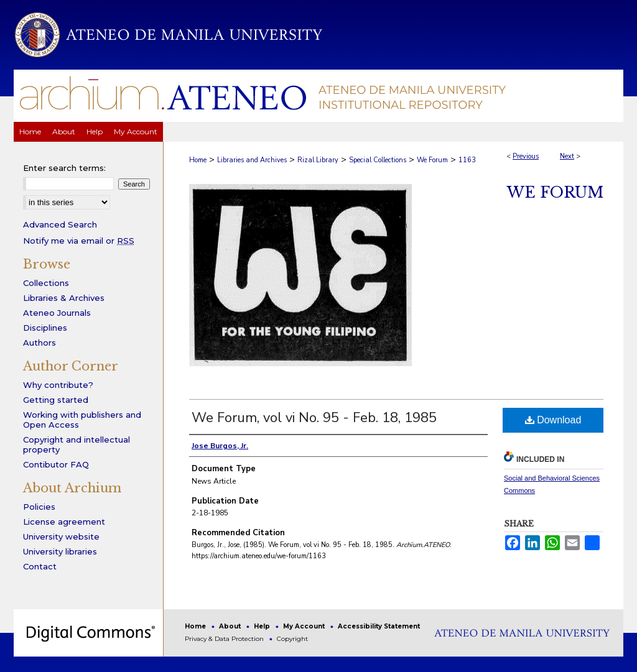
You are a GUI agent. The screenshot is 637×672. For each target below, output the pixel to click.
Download (553, 420)
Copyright (292, 639)
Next (567, 156)
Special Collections (378, 160)
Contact (40, 566)
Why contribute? (58, 385)
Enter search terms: (64, 168)
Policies (39, 507)
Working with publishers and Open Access (82, 420)
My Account (305, 626)
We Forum (432, 160)
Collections (46, 283)
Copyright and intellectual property (77, 444)
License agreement (64, 522)
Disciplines (45, 328)
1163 (467, 160)
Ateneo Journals (57, 313)
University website (61, 536)
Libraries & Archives (64, 298)
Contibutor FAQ (56, 464)
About (231, 626)
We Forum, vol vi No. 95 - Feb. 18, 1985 (314, 418)
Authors (40, 343)
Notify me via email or (79, 241)
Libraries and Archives (252, 160)
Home (198, 160)
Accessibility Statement (379, 626)
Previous (526, 156)
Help (263, 626)
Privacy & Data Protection (225, 639)
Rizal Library (318, 160)
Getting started (56, 400)
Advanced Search (60, 224)
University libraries (60, 551)
